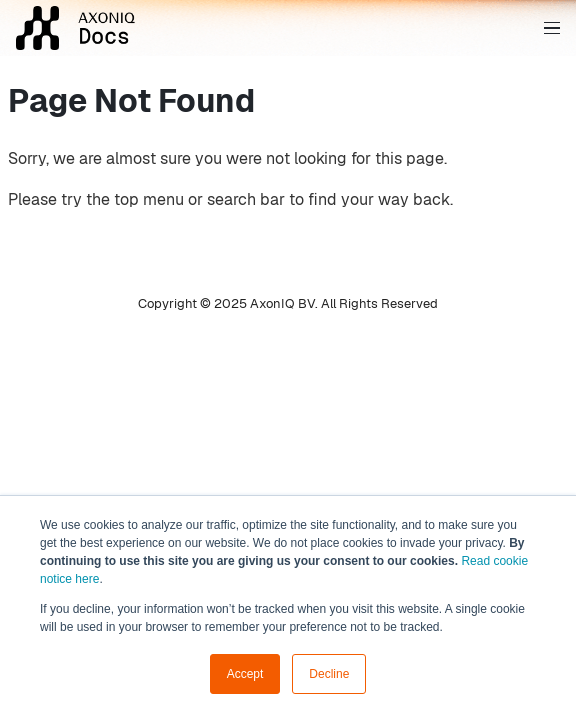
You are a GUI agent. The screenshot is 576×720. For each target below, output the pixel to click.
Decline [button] (329, 674)
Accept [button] (245, 674)
